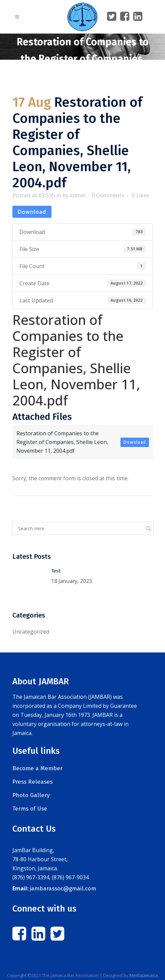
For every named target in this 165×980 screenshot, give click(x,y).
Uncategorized (31, 632)
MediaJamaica (144, 975)
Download (32, 212)
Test (56, 571)
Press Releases (32, 782)
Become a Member (37, 768)
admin (78, 195)
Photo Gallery (31, 795)
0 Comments (108, 195)
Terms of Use (30, 809)
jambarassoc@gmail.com (63, 889)
